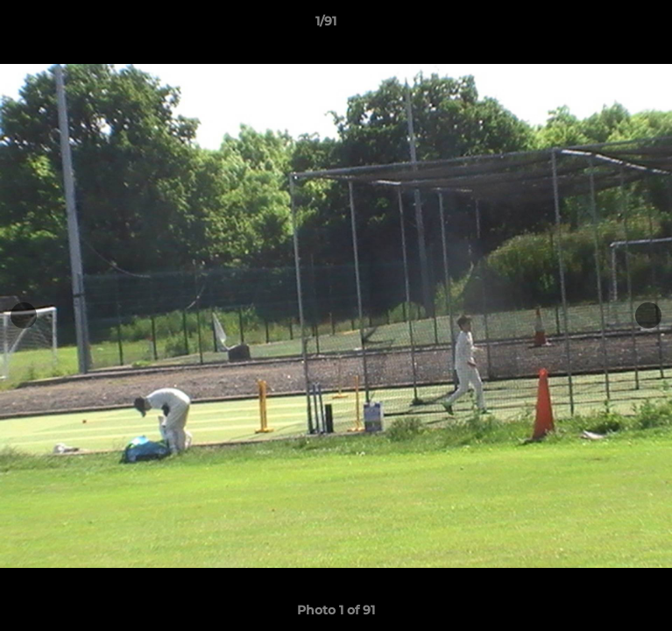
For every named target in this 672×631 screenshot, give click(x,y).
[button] (609, 25)
